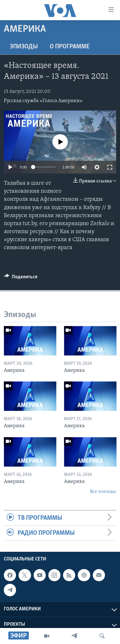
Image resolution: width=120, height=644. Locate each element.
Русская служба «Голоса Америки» (43, 101)
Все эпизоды (103, 492)
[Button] (21, 278)
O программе (70, 47)
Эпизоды (24, 47)
